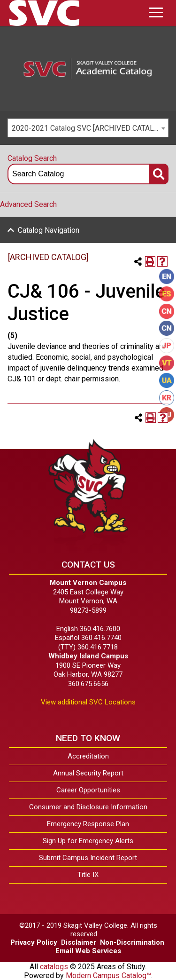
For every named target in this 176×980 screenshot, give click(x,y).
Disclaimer (79, 942)
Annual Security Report (88, 773)
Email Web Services (88, 951)
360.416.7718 (98, 647)
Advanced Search (28, 204)
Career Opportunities (88, 790)
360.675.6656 (88, 684)
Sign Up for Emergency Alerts (88, 841)
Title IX (88, 875)
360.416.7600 (100, 629)
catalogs (54, 967)
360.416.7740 (101, 638)
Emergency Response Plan (88, 824)
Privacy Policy (34, 942)
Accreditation (88, 756)
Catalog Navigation (49, 230)
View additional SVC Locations (88, 702)
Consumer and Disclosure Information (88, 807)
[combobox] (88, 128)
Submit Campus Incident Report (88, 858)
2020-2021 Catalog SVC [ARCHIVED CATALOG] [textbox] (88, 128)
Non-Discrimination (132, 942)
